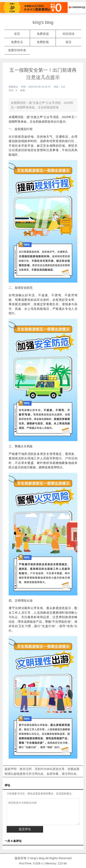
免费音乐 (17, 42)
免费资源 (43, 34)
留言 (69, 42)
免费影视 (43, 42)
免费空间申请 (17, 50)
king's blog (43, 22)
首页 (17, 34)
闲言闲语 (69, 34)
